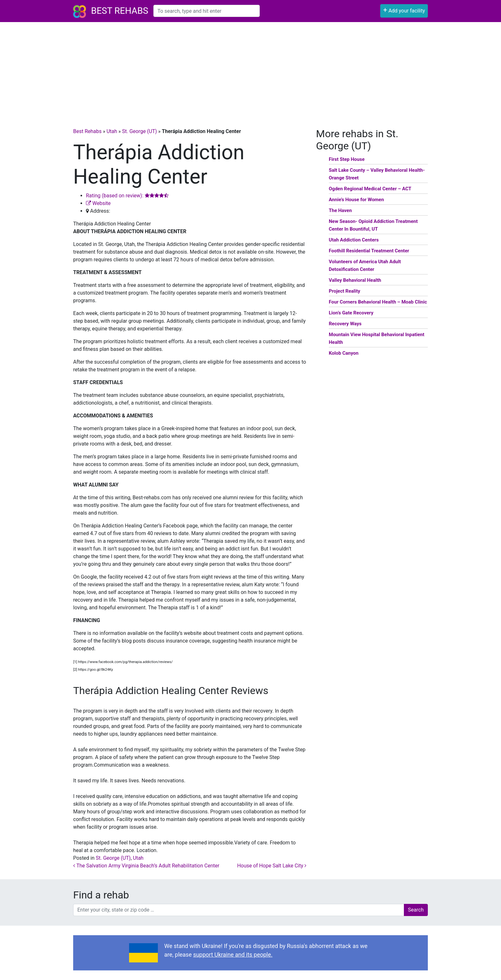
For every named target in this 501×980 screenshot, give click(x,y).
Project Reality (344, 291)
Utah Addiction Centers (354, 240)
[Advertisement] (250, 70)
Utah (112, 131)
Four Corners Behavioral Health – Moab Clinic (378, 302)
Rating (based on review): (127, 196)
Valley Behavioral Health (355, 280)
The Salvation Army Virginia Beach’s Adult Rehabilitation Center (146, 866)
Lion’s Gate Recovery (351, 313)
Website (98, 203)
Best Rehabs (120, 11)
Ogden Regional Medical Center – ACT (370, 189)
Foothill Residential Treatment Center (369, 251)
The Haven (340, 210)
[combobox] (207, 11)
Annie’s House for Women (356, 200)
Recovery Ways (345, 324)
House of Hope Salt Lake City (272, 866)
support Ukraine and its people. (233, 955)
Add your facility (404, 10)
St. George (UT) (139, 131)
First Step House (347, 159)
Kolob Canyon (344, 353)
